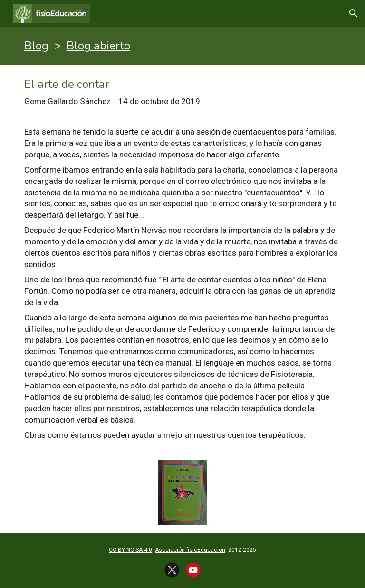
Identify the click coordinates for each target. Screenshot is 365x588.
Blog (36, 46)
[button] (354, 13)
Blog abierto (98, 46)
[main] (183, 46)
